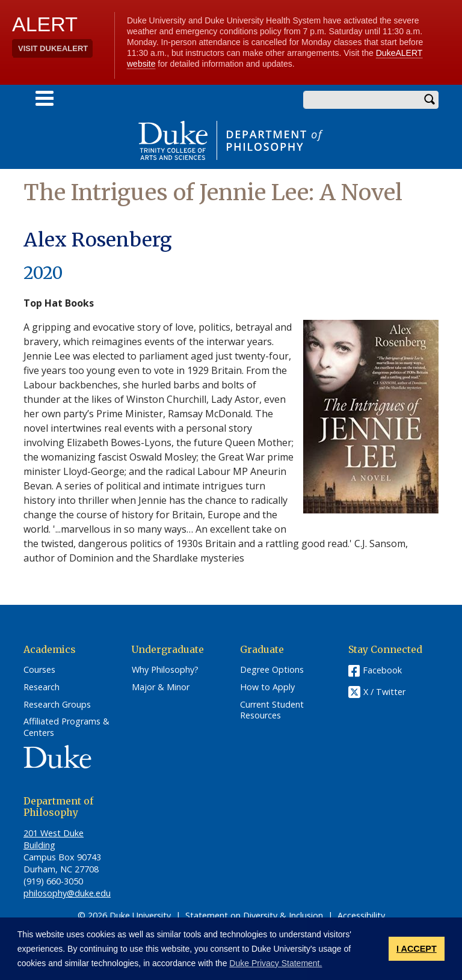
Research (42, 687)
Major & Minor (161, 687)
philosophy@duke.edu (67, 893)
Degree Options (272, 670)
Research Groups (57, 705)
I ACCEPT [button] (417, 949)
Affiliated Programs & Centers (66, 727)
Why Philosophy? (165, 670)
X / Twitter (384, 692)
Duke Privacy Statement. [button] (276, 963)
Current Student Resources (272, 710)
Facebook (382, 670)
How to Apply (267, 687)
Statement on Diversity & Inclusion (254, 915)
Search (430, 100)
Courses (39, 670)
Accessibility (361, 915)
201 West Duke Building (54, 839)
